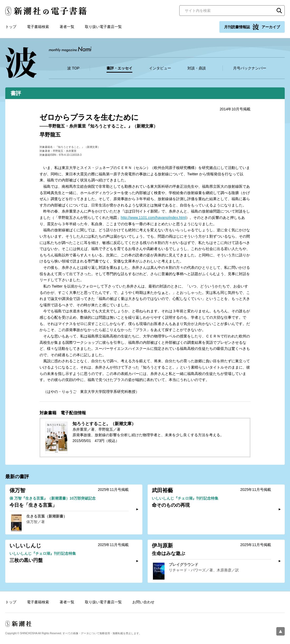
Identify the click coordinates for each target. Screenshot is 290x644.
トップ (11, 27)
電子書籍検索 (38, 27)
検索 (279, 11)
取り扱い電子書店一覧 (103, 27)
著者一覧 (67, 27)
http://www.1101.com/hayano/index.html (153, 218)
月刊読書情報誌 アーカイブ (252, 27)
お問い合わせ (143, 602)
